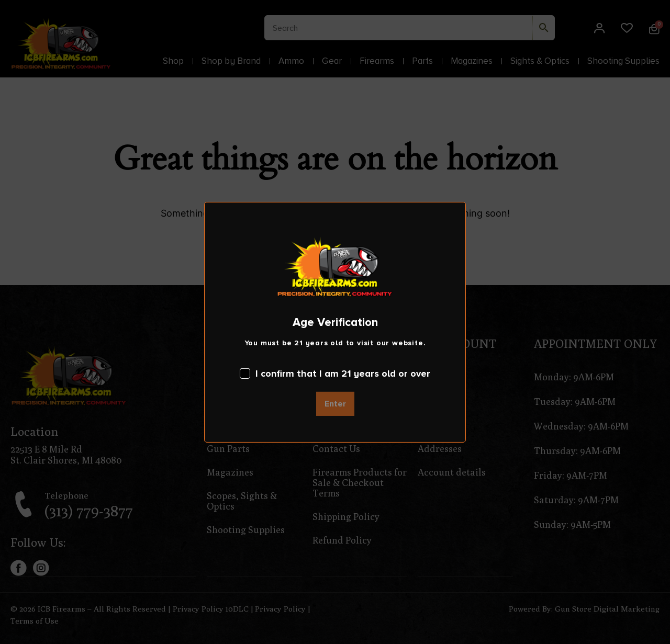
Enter (335, 404)
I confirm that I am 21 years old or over (335, 374)
